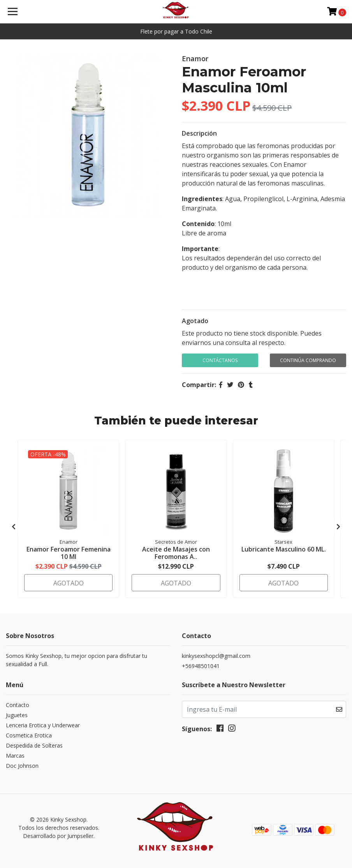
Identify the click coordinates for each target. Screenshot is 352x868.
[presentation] (14, 527)
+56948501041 (201, 666)
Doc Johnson (22, 766)
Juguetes (17, 715)
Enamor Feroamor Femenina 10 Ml (69, 553)
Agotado (195, 321)
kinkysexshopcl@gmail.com (216, 656)
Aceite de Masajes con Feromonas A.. (176, 553)
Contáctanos (220, 360)
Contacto (18, 705)
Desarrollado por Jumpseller (58, 836)
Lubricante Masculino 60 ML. (284, 549)
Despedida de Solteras (34, 745)
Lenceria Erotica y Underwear (43, 725)
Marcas (15, 756)
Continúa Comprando (308, 360)
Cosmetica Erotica (29, 735)
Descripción (199, 133)
